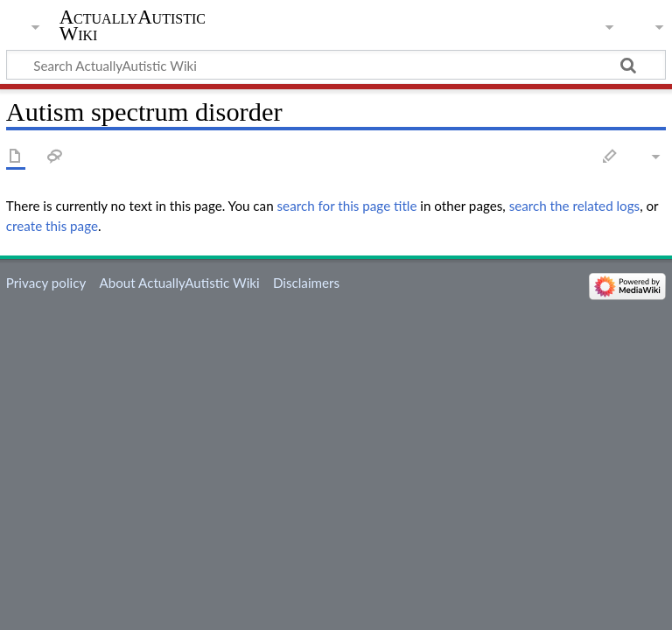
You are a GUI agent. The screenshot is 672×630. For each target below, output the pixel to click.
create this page (52, 226)
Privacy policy (46, 283)
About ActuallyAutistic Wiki (179, 283)
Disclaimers (306, 283)
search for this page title (347, 206)
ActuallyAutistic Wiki (133, 25)
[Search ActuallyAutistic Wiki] (336, 65)
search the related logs (575, 206)
